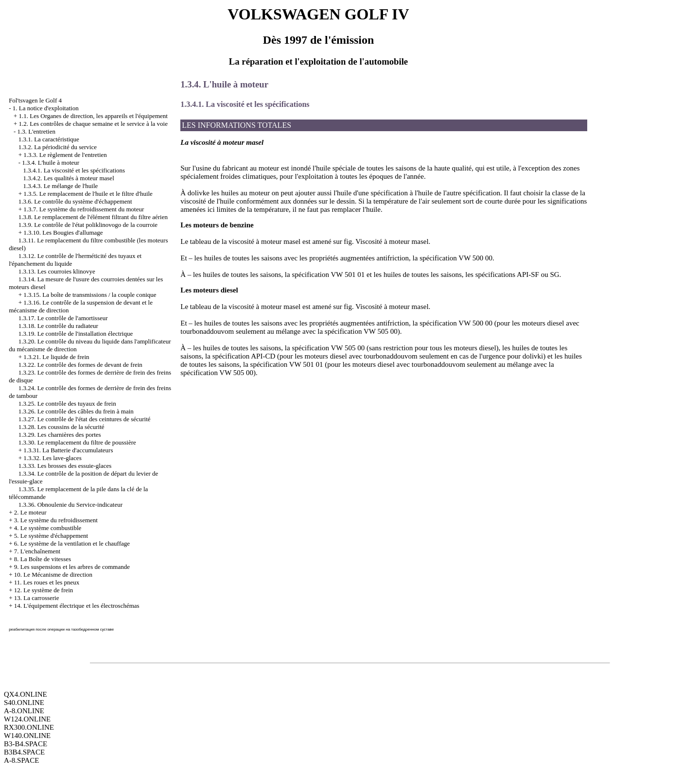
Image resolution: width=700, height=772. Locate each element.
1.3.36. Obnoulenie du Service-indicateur (70, 505)
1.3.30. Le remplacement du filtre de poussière (77, 442)
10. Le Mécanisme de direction (53, 575)
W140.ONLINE (27, 736)
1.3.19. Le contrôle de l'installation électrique (76, 334)
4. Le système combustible (48, 528)
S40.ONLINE (24, 703)
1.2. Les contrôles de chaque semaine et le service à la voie (93, 124)
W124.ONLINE (27, 719)
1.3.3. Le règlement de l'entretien (65, 155)
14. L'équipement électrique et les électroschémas (77, 606)
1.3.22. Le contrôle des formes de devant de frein (80, 365)
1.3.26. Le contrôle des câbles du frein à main (76, 411)
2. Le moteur (30, 512)
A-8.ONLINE (24, 711)
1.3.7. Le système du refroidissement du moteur (84, 209)
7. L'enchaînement (37, 551)
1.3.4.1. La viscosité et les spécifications (74, 170)
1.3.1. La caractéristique (49, 139)
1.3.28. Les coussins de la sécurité (61, 427)
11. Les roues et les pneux (47, 582)
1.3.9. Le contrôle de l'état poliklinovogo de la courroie (88, 225)
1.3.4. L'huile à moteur (51, 163)
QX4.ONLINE (26, 694)
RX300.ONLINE (29, 727)
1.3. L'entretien (36, 131)
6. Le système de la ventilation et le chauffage (72, 543)
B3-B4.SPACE (26, 744)
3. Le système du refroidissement (56, 520)
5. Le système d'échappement (51, 536)
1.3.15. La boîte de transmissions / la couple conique (90, 295)
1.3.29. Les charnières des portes (60, 435)
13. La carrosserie (37, 598)
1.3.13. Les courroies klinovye (57, 271)
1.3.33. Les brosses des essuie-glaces (65, 466)
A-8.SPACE (21, 760)
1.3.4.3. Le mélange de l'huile (60, 186)
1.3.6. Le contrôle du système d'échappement (75, 201)
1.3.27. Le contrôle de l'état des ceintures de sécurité (85, 419)
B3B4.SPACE (24, 752)
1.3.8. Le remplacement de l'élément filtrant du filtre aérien (93, 217)
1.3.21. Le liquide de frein (56, 357)
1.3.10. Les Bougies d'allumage (63, 232)
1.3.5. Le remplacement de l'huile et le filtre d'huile (88, 194)
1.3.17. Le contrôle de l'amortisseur (63, 318)
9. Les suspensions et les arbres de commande (72, 567)
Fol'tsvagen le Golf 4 (35, 100)
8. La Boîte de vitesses (43, 559)
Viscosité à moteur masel (392, 241)
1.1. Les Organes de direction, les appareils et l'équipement (93, 116)
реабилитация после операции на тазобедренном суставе (61, 629)
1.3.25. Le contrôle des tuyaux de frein (67, 403)
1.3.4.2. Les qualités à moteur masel (68, 178)
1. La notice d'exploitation (46, 108)
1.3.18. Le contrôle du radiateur (58, 326)
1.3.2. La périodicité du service (58, 147)
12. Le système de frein (44, 590)
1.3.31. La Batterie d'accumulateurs (68, 450)
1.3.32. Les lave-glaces (52, 458)
